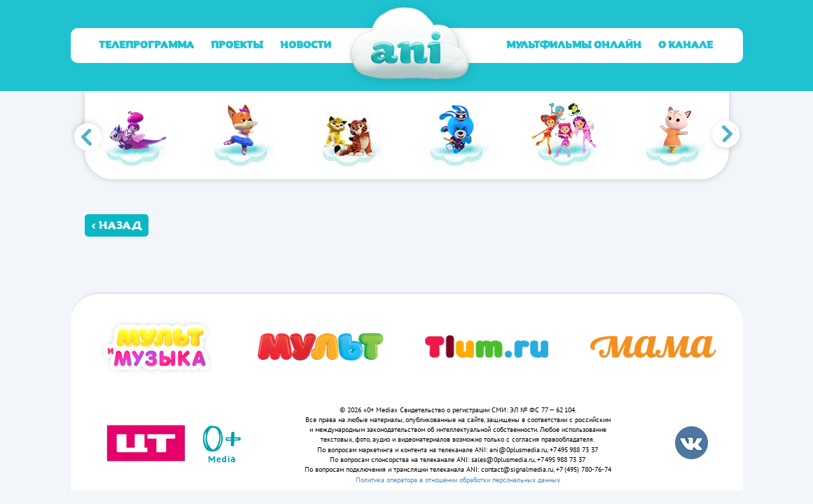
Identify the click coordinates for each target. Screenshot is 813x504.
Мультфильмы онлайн (574, 45)
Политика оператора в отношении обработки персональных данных (458, 480)
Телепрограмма (146, 45)
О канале (686, 45)
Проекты (237, 45)
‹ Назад (117, 225)
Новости (306, 45)
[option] (139, 135)
